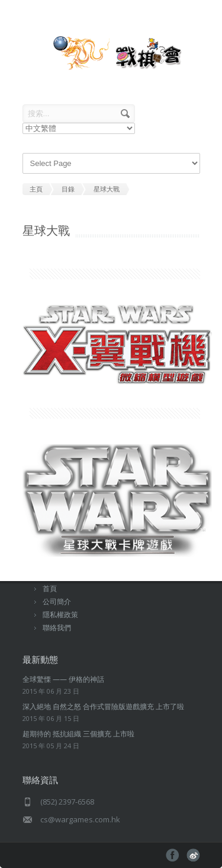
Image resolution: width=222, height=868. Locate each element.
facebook (173, 855)
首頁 (50, 588)
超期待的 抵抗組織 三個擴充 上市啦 (78, 734)
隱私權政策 (60, 615)
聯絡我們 (57, 628)
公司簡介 (57, 601)
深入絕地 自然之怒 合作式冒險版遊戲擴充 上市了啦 (103, 706)
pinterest (193, 855)
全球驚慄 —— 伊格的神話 (63, 679)
